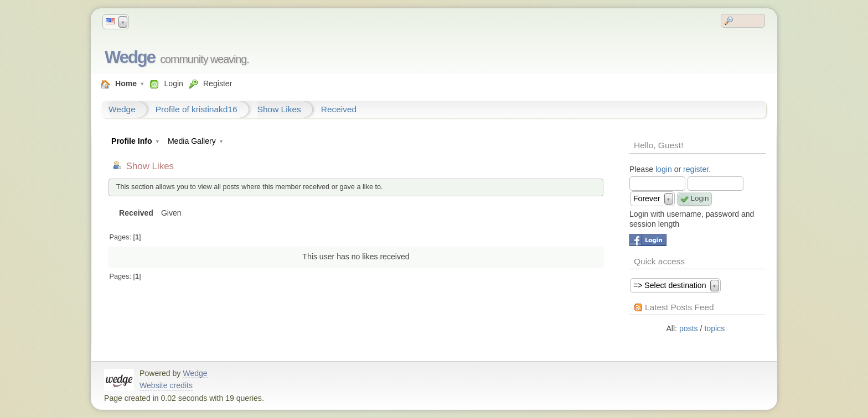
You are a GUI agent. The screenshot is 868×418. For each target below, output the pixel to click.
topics (714, 328)
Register (218, 83)
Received (339, 109)
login (664, 169)
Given (171, 213)
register (696, 169)
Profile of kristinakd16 (197, 109)
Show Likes (279, 109)
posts (689, 328)
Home (126, 83)
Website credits (166, 385)
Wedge (130, 57)
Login (173, 83)
